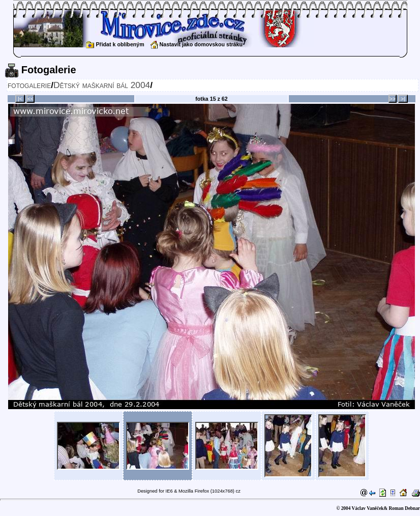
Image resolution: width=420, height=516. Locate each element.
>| (403, 99)
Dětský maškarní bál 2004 (102, 85)
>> (393, 99)
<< (31, 99)
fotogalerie (29, 85)
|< (20, 99)
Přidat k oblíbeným (115, 44)
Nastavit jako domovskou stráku (197, 44)
